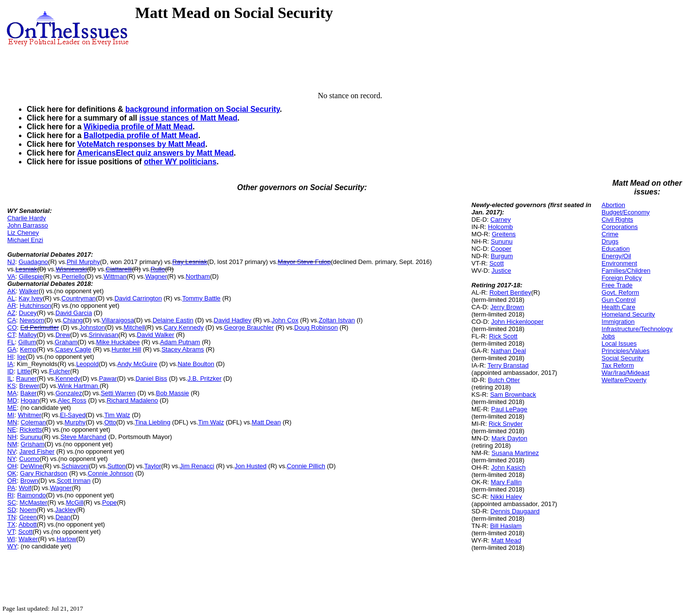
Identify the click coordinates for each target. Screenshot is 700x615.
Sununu (31, 437)
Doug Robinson (316, 327)
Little (24, 371)
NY (11, 459)
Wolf (25, 488)
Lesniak (26, 269)
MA (12, 393)
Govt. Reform (621, 292)
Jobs (608, 336)
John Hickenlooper (517, 322)
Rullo (158, 269)
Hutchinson (35, 306)
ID (10, 371)
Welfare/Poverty (624, 380)
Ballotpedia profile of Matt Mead (141, 135)
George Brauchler (249, 327)
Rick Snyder (506, 424)
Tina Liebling (152, 422)
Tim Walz (117, 415)
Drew (63, 335)
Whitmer (30, 415)
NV (12, 451)
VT (11, 532)
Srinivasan (104, 335)
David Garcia (74, 313)
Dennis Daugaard (515, 511)
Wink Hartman (79, 386)
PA (11, 488)
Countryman (79, 298)
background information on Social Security (203, 109)
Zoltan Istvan (337, 320)
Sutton (117, 466)
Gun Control (619, 300)
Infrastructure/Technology (637, 329)
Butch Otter (504, 380)
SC (12, 502)
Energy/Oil (617, 256)
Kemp (28, 349)
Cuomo (30, 459)
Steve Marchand (83, 437)
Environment (620, 263)
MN (12, 422)
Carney (501, 220)
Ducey (28, 313)
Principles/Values (626, 351)
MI (11, 415)
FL (11, 342)
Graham (66, 342)
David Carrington (138, 298)
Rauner (26, 378)
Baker (29, 393)
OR (12, 481)
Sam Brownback (513, 395)
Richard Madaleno (132, 400)
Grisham (32, 444)
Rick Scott (503, 336)
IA (10, 364)
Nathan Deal (508, 351)
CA (12, 320)
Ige (21, 357)
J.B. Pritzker (205, 378)
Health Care (619, 307)
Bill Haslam (506, 526)
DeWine (32, 466)
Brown (29, 481)
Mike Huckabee (118, 342)
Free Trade (617, 285)
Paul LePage (509, 409)
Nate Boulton (196, 364)
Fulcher (60, 371)
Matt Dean (266, 422)
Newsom (32, 320)
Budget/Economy (626, 212)
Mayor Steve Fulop (304, 262)
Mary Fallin (507, 482)
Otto (110, 422)
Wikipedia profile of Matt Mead (138, 127)
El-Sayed (73, 415)
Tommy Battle (201, 298)
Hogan (30, 400)
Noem (28, 510)
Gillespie (31, 276)
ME (12, 408)
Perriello (73, 276)
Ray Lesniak (190, 262)
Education (616, 249)
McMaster (33, 502)
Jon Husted (250, 466)
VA (11, 276)
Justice (501, 271)
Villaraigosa (118, 320)
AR (12, 306)
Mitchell (134, 327)
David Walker (156, 335)
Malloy (28, 335)
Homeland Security (629, 314)
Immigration (618, 322)
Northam (198, 276)
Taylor (153, 466)
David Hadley (233, 320)
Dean (63, 517)
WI (11, 539)
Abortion (613, 205)
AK (11, 291)
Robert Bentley (510, 292)
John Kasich (508, 467)
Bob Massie (173, 393)
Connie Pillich (306, 466)
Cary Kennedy (184, 327)
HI (10, 357)
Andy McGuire (137, 364)
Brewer (29, 386)
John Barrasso (28, 225)
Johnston (92, 327)
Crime (610, 234)
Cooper (501, 249)
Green (28, 517)
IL (10, 378)
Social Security (623, 358)
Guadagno (33, 262)
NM (12, 444)
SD (12, 510)
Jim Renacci (197, 466)
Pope (109, 502)
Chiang (73, 320)
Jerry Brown (507, 307)
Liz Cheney (23, 233)
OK (12, 473)
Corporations (620, 227)
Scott (25, 532)
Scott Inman (74, 481)
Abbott (28, 524)
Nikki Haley (506, 497)
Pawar (108, 378)
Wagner (156, 276)
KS (11, 386)
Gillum (27, 342)
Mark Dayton (509, 438)
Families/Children (626, 271)
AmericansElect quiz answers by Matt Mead (155, 153)
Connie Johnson (110, 473)
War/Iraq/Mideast (626, 373)
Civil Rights (618, 220)
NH (12, 437)
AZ (11, 313)
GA (12, 349)
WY (12, 546)
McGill (75, 502)
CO (12, 327)
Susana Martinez (515, 453)
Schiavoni (75, 466)
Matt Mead (506, 540)
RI (10, 495)
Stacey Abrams (183, 349)
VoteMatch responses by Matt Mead (141, 144)
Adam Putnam (180, 342)
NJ (11, 262)
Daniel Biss (151, 378)
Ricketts (31, 430)
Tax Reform (618, 365)
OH (12, 466)
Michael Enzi (25, 240)
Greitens (504, 234)
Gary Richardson (44, 473)
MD (12, 400)
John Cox (285, 320)
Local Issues (619, 343)
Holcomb (500, 227)
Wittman (115, 276)
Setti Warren (118, 393)
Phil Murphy (83, 262)
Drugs (610, 241)
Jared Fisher (37, 451)
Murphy (75, 422)
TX (11, 524)
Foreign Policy (622, 278)
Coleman (33, 422)
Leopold (87, 364)
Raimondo (31, 495)
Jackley (65, 510)
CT (11, 335)
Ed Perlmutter (40, 327)
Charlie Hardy (26, 218)
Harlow (66, 539)
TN (11, 517)
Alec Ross (72, 400)
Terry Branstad (508, 365)
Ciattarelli (119, 269)
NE (12, 430)
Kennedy (68, 378)
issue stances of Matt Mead (188, 118)
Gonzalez (69, 393)
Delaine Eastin (173, 320)
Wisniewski (71, 269)
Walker (29, 291)
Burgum (502, 256)
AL (11, 298)
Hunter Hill (127, 349)
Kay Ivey (31, 298)
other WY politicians (180, 162)
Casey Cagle (73, 349)
